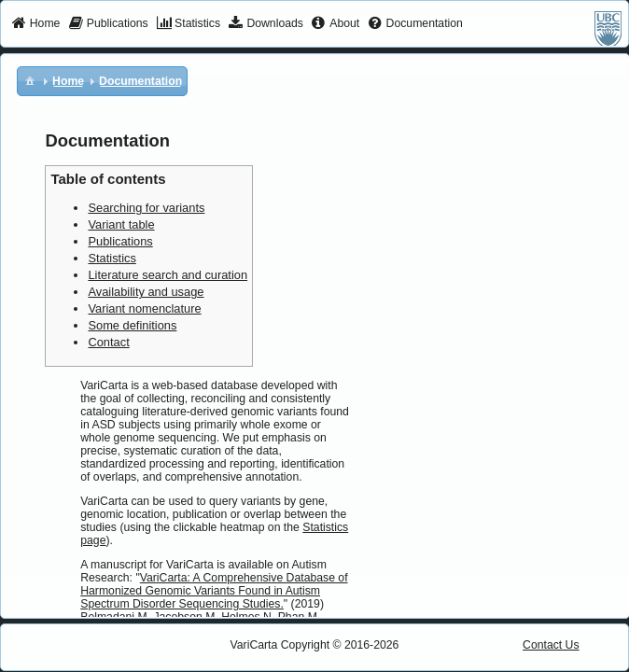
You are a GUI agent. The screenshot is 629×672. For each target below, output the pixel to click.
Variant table (121, 224)
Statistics (112, 258)
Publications (120, 241)
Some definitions (132, 325)
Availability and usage (146, 292)
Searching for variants (146, 208)
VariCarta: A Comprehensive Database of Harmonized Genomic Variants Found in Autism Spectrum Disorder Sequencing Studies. (214, 591)
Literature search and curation (168, 275)
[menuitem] (36, 24)
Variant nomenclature (144, 308)
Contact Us (551, 645)
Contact (108, 342)
